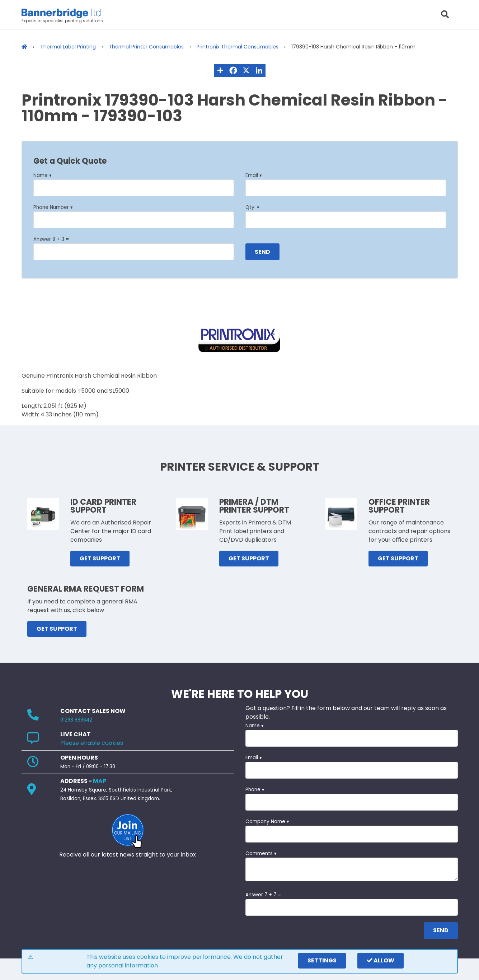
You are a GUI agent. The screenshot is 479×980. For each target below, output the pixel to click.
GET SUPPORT (100, 558)
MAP (100, 781)
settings (322, 960)
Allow (381, 960)
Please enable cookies (92, 743)
